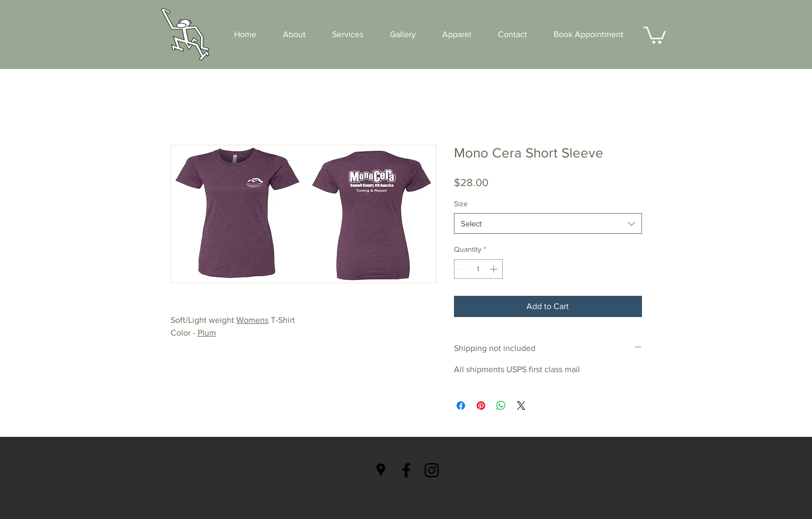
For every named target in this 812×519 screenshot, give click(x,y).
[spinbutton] (478, 269)
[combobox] (548, 223)
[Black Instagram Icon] (432, 470)
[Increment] (494, 269)
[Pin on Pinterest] (481, 406)
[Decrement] (462, 269)
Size (461, 204)
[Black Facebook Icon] (406, 470)
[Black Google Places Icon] (381, 470)
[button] (655, 34)
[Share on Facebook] (461, 406)
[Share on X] (521, 406)
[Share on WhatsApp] (501, 406)
